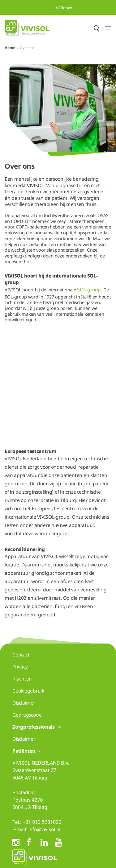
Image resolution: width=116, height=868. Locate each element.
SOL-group (89, 290)
